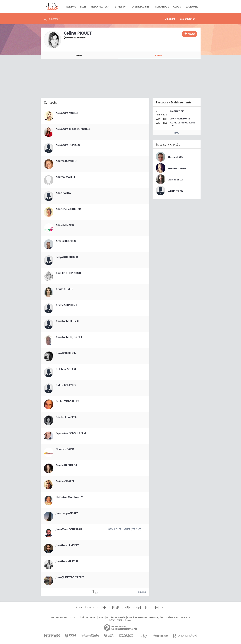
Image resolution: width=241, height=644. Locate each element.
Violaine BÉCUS (176, 180)
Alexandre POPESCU (68, 145)
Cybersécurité (140, 7)
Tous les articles (171, 617)
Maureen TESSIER (177, 168)
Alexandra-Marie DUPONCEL (73, 129)
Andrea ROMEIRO (66, 161)
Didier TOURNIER (66, 385)
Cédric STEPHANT (67, 305)
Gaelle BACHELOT (67, 465)
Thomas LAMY (176, 157)
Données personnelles (116, 617)
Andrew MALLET (66, 177)
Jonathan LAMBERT (67, 545)
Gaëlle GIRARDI (65, 481)
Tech (83, 7)
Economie (192, 7)
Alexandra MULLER (67, 113)
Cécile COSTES (65, 289)
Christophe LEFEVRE (67, 321)
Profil (79, 55)
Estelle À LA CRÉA (66, 417)
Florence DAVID (65, 449)
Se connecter (187, 19)
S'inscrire (170, 19)
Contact (72, 617)
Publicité (80, 617)
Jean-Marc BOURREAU (69, 529)
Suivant (142, 592)
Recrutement (91, 617)
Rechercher (53, 19)
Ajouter (191, 34)
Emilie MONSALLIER (68, 401)
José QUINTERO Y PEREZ (70, 577)
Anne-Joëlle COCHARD (69, 209)
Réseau (159, 55)
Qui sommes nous (59, 617)
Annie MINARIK (65, 225)
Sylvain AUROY (176, 191)
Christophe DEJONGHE (69, 337)
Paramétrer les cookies (137, 617)
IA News (71, 7)
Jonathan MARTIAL (67, 561)
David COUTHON (66, 353)
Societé (101, 617)
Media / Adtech (100, 7)
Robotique (162, 7)
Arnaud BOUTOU (66, 241)
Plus (176, 133)
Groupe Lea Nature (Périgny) (125, 529)
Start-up (120, 7)
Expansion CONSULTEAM (71, 433)
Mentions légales (156, 617)
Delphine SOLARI (66, 369)
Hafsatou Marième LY (69, 497)
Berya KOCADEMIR (67, 257)
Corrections (185, 617)
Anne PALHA (63, 193)
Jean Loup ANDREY (67, 513)
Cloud (177, 7)
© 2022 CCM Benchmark (121, 620)
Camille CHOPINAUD (68, 273)
